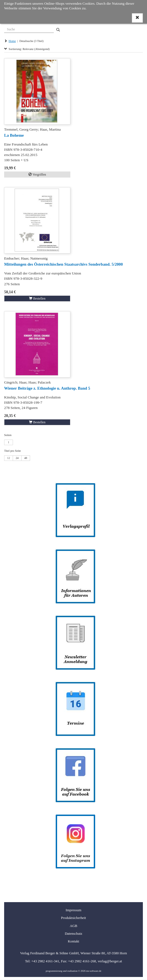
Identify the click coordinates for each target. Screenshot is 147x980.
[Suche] (29, 29)
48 (26, 458)
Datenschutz (73, 934)
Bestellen (37, 299)
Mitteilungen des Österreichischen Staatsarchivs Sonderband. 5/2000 (63, 264)
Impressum (73, 910)
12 (9, 458)
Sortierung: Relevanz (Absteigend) (27, 49)
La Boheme (14, 135)
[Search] (58, 30)
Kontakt (73, 941)
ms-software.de (94, 971)
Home (12, 41)
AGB (73, 926)
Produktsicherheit (73, 918)
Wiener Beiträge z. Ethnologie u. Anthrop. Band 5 (47, 388)
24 (17, 458)
